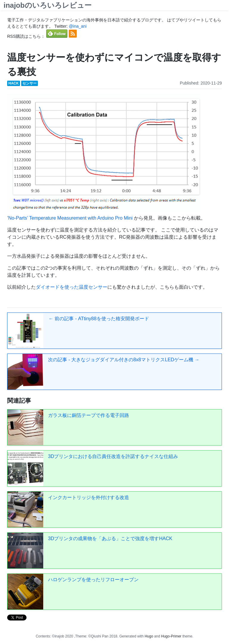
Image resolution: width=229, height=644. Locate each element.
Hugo (149, 636)
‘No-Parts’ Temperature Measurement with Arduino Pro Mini (71, 218)
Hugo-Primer (171, 636)
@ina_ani (78, 26)
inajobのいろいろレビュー (48, 5)
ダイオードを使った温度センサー (72, 287)
